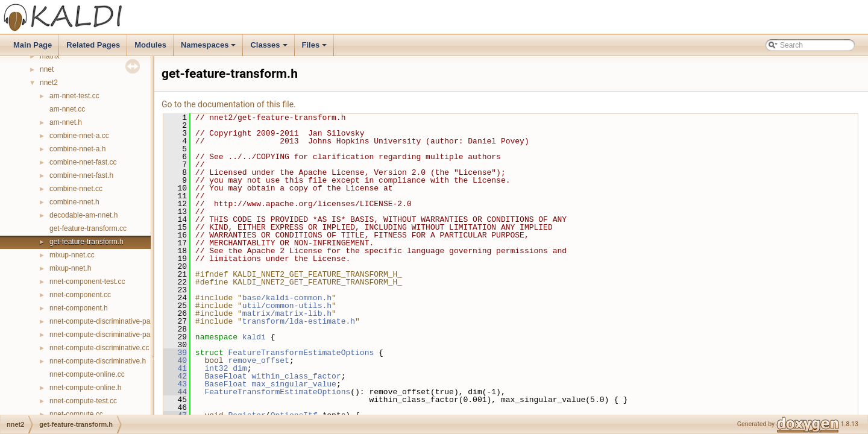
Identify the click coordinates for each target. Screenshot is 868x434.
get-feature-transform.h (86, 242)
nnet (47, 69)
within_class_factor (296, 376)
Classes (269, 48)
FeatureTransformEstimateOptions (301, 353)
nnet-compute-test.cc (83, 401)
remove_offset (258, 360)
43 (175, 384)
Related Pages (93, 45)
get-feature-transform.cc (88, 228)
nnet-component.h (79, 308)
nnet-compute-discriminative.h (98, 361)
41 (175, 368)
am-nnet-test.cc (74, 96)
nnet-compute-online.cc (87, 374)
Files (316, 48)
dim (240, 368)
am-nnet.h (66, 122)
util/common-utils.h (287, 306)
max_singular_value (294, 384)
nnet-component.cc (80, 295)
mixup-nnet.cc (72, 255)
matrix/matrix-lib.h (287, 313)
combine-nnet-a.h (77, 149)
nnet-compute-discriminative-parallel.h (111, 335)
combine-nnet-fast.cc (83, 162)
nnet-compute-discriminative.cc (99, 348)
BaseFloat (225, 376)
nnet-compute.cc (76, 414)
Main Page (33, 45)
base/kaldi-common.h (287, 298)
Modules (150, 45)
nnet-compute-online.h (85, 388)
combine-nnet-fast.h (81, 175)
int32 (216, 368)
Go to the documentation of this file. (229, 104)
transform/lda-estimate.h (299, 321)
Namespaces (209, 48)
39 (175, 353)
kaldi (254, 337)
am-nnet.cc (67, 109)
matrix (50, 56)
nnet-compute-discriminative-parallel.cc (112, 321)
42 (175, 376)
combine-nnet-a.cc (79, 136)
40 (175, 360)
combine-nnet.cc (76, 189)
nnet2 (49, 83)
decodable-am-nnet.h (83, 215)
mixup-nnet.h (70, 268)
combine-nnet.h (74, 202)
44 (175, 392)
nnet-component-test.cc (87, 281)
